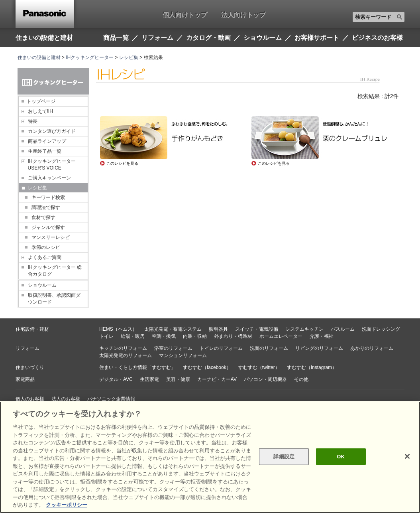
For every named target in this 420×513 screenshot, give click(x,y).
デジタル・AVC (116, 379)
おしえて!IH (40, 111)
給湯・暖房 (133, 336)
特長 (33, 121)
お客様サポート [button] (317, 38)
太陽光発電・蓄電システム (173, 329)
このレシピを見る (122, 163)
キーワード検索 (48, 197)
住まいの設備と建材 (44, 37)
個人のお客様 (30, 399)
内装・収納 (195, 336)
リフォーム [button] (157, 38)
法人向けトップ (243, 15)
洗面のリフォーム (269, 348)
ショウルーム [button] (263, 38)
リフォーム (27, 348)
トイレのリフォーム (221, 348)
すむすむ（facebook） (207, 367)
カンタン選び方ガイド (52, 131)
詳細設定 (284, 457)
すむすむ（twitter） (259, 367)
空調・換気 (164, 336)
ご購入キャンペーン (49, 178)
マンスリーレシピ (51, 237)
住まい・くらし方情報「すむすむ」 (137, 367)
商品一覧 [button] (116, 38)
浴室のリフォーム (173, 348)
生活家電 (149, 379)
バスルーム (343, 329)
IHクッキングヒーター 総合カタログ (55, 271)
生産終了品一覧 (45, 151)
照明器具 (218, 329)
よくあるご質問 (45, 257)
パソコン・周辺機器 (265, 379)
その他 (301, 379)
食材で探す (43, 217)
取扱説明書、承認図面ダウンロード (54, 299)
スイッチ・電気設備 (257, 329)
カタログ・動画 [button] (208, 38)
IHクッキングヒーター (90, 57)
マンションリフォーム (183, 355)
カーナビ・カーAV (217, 379)
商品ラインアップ (47, 141)
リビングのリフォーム (319, 348)
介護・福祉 (322, 336)
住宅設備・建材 (32, 329)
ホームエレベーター (281, 336)
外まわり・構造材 (233, 336)
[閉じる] (407, 456)
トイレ (106, 336)
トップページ (41, 101)
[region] (210, 457)
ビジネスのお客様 (377, 38)
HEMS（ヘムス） (118, 329)
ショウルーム (42, 285)
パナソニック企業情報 (111, 399)
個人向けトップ (185, 15)
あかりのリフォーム (372, 348)
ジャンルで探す (48, 227)
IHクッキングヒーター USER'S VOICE (52, 165)
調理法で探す (46, 207)
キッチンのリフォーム (123, 348)
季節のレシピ (46, 247)
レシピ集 (129, 57)
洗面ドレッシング (381, 329)
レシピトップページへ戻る (128, 184)
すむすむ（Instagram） (312, 367)
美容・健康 (178, 379)
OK (341, 457)
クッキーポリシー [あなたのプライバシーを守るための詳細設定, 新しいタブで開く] (67, 505)
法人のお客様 (66, 399)
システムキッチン (304, 329)
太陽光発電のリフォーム (126, 355)
